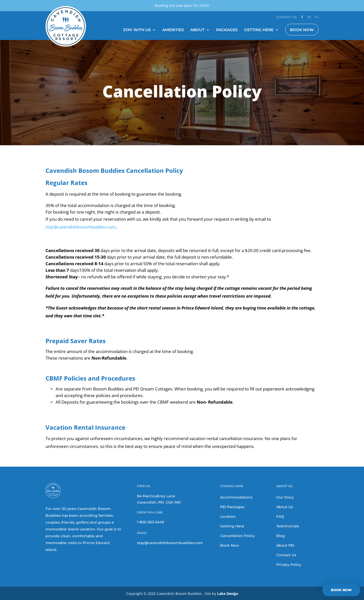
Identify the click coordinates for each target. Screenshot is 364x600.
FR (316, 17)
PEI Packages (232, 506)
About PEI (285, 545)
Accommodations (236, 497)
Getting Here (259, 30)
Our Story (285, 497)
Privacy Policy (289, 564)
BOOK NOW (341, 590)
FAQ (280, 516)
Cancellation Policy (237, 535)
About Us (285, 506)
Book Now (302, 29)
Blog (281, 535)
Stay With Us (137, 30)
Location (228, 516)
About (197, 30)
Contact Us (286, 17)
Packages (227, 30)
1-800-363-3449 (151, 522)
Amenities (173, 30)
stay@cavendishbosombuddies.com (170, 542)
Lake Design (228, 593)
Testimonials (288, 526)
